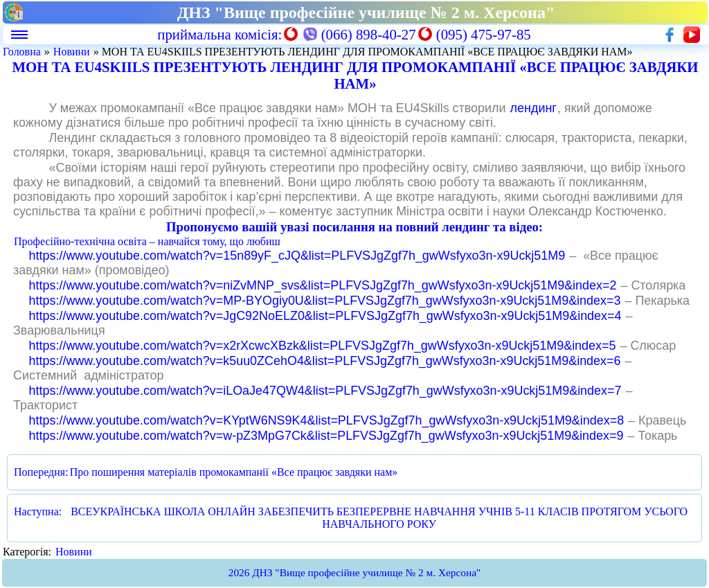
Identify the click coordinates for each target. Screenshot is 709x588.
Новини (72, 52)
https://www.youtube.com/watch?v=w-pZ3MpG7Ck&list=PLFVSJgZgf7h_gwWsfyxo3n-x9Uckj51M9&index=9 (326, 436)
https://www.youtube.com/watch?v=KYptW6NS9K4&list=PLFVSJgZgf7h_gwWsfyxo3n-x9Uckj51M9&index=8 (327, 420)
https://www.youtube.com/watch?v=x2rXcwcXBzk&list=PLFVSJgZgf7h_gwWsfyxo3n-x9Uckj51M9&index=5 (323, 346)
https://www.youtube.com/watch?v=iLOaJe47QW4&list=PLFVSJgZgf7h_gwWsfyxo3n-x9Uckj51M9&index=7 (325, 391)
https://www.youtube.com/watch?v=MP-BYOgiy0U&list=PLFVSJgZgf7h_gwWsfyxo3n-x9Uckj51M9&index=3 (325, 301)
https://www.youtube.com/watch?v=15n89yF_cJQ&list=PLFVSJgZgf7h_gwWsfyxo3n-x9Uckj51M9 (297, 256)
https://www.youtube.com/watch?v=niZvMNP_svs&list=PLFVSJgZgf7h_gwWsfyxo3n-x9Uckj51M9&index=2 (323, 285)
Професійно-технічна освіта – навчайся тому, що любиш (147, 241)
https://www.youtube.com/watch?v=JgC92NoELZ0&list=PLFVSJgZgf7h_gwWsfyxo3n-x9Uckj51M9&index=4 (325, 316)
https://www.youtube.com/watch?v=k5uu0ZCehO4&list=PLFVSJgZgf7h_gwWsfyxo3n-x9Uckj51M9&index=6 (325, 361)
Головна (22, 52)
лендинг (533, 108)
